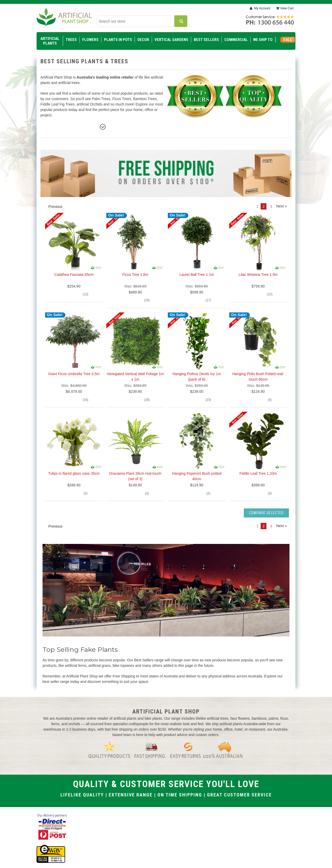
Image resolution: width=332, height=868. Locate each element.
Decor (143, 40)
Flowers (90, 40)
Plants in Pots (118, 40)
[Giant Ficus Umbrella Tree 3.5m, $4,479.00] (74, 341)
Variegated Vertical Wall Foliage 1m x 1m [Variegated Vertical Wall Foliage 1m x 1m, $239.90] (135, 377)
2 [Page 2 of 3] (264, 206)
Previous (53, 207)
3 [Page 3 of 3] (271, 206)
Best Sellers (206, 40)
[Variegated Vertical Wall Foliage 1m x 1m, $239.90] (135, 341)
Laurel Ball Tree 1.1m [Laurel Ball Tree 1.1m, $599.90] (197, 275)
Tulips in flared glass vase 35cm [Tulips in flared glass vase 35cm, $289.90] (74, 473)
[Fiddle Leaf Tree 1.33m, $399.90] (258, 441)
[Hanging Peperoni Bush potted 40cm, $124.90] (197, 441)
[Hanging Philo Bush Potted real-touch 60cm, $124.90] (258, 341)
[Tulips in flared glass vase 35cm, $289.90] (74, 441)
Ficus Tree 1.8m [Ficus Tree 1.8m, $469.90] (135, 275)
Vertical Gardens (171, 40)
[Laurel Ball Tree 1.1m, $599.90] (197, 242)
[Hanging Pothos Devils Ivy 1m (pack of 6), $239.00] (197, 341)
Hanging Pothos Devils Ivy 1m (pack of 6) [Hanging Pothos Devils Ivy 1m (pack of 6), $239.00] (197, 377)
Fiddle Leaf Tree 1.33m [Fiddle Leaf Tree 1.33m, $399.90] (258, 473)
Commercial (236, 40)
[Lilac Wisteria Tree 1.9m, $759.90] (258, 242)
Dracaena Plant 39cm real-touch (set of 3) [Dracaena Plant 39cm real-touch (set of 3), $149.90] (135, 476)
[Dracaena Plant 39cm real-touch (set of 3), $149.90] (135, 441)
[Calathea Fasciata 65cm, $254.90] (74, 242)
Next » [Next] (281, 206)
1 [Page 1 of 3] (258, 206)
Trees (71, 40)
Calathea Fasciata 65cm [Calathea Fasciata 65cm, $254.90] (74, 275)
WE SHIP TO (263, 40)
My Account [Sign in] (262, 8)
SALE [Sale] (288, 40)
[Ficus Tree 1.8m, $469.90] (135, 242)
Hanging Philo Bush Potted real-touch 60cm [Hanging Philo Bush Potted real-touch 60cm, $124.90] (258, 377)
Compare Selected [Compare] (266, 513)
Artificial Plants (50, 41)
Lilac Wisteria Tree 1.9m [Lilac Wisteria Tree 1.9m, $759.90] (258, 275)
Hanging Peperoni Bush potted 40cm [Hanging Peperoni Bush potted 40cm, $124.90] (197, 476)
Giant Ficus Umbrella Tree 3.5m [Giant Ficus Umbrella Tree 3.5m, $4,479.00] (74, 374)
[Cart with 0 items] (285, 8)
